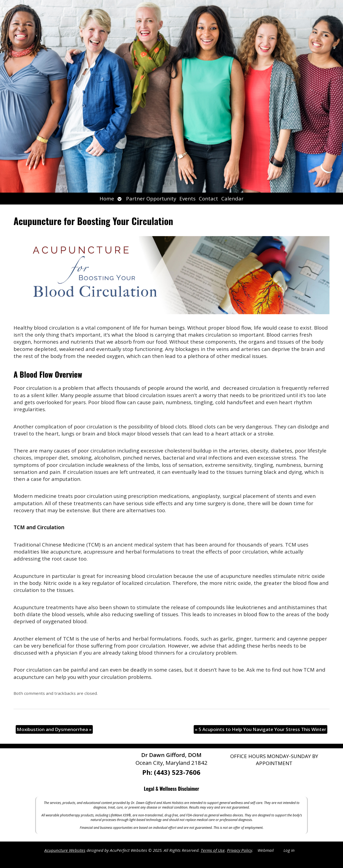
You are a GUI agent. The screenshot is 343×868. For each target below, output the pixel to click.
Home (107, 198)
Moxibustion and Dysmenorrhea (54, 729)
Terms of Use (213, 850)
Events (187, 198)
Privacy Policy (240, 850)
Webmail (266, 850)
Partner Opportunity (151, 198)
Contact (208, 198)
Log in (289, 850)
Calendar (232, 198)
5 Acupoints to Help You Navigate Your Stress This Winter (260, 729)
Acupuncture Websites (65, 850)
